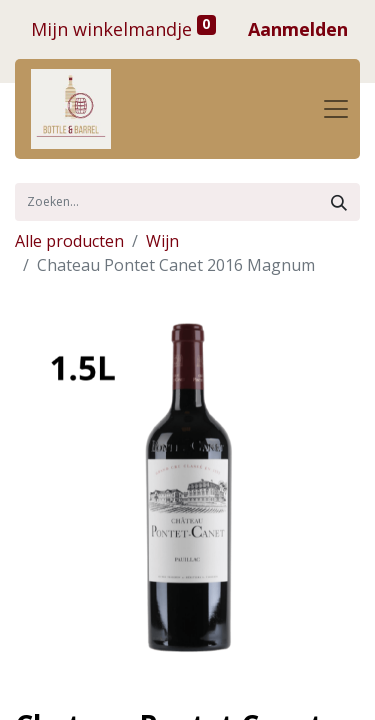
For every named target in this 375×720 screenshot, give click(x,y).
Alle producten (69, 241)
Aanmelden (298, 29)
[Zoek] (339, 202)
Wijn (162, 241)
